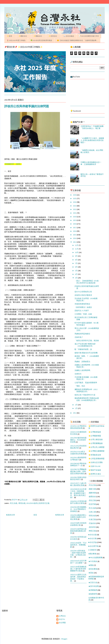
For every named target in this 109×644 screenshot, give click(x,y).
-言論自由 (92, 523)
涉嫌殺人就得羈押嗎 (82, 371)
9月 (76, 256)
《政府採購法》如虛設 (83, 307)
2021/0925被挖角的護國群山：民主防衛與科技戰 (78, 440)
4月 (76, 274)
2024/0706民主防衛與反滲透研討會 (78, 524)
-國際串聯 (92, 493)
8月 (76, 260)
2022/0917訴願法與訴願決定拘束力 (78, 479)
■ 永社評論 (93, 542)
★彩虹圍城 (93, 569)
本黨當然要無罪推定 (82, 304)
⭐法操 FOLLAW (94, 466)
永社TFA (62, 619)
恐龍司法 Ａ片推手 (82, 311)
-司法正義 (92, 485)
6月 (76, 267)
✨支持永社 (54, 36)
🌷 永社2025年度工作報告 (16, 41)
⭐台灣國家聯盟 (95, 436)
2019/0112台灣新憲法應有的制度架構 (78, 427)
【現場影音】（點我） (13, 164)
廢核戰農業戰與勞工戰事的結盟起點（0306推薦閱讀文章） (87, 399)
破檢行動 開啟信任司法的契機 (86, 353)
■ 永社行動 (93, 539)
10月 (77, 253)
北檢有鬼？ (79, 337)
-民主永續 (13, 503)
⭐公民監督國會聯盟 (96, 459)
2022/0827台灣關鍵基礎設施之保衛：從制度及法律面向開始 (78, 472)
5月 (76, 271)
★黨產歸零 (93, 594)
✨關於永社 (24, 36)
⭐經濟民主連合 (95, 474)
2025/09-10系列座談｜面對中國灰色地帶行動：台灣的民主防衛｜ (78, 554)
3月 (76, 278)
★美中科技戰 (94, 586)
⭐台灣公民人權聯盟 (96, 447)
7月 (76, 263)
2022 (75, 210)
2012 (75, 413)
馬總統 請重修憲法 (82, 362)
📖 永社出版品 (69, 36)
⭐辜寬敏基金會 (95, 455)
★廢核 (91, 565)
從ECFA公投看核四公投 (83, 292)
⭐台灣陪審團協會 (96, 444)
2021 (75, 213)
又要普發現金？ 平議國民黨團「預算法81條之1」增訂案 (92, 127)
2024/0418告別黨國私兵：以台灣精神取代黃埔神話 (78, 509)
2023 (75, 206)
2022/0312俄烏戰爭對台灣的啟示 (78, 459)
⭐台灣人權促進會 (96, 440)
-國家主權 (92, 489)
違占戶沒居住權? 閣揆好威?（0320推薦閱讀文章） (85, 345)
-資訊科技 (92, 527)
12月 (77, 245)
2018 (75, 224)
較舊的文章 (60, 515)
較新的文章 (11, 515)
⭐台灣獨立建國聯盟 (96, 451)
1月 (76, 408)
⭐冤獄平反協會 (95, 470)
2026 (75, 195)
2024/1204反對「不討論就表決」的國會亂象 (78, 545)
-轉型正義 (92, 531)
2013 (75, 242)
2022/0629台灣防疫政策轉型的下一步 (78, 465)
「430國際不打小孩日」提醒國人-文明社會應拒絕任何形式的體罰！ (92, 140)
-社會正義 (92, 520)
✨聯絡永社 (39, 36)
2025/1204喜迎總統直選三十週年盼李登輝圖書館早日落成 (78, 569)
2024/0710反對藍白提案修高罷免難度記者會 (78, 531)
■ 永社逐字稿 (93, 546)
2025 (75, 199)
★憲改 (91, 573)
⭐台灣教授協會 (95, 432)
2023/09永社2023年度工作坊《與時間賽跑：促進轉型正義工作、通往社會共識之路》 (78, 493)
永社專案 (62, 623)
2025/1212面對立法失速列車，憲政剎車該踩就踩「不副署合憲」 (78, 578)
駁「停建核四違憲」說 (83, 349)
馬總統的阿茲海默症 (82, 334)
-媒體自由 (92, 497)
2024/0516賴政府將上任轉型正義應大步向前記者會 (78, 517)
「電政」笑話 (80, 386)
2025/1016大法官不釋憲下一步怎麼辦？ (78, 562)
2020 (75, 217)
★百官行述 (93, 583)
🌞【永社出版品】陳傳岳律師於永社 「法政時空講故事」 (77, 41)
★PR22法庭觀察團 (95, 558)
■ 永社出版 (93, 535)
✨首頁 (10, 36)
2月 (76, 405)
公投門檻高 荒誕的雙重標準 (88, 383)
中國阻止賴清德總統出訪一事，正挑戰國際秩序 (91, 163)
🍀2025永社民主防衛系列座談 (41, 41)
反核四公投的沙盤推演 (83, 295)
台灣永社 (62, 616)
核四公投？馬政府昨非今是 (85, 395)
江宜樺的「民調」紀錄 (83, 314)
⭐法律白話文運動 (96, 463)
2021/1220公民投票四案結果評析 (78, 447)
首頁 (35, 515)
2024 (75, 202)
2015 (75, 235)
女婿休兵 (78, 374)
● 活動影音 (93, 550)
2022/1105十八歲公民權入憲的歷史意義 (78, 484)
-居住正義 (92, 501)
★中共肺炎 (93, 562)
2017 (75, 228)
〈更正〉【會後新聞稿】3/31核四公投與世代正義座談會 (87, 282)
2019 (75, 220)
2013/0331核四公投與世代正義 (38, 503)
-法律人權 (92, 512)
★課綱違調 (93, 590)
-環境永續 (22, 503)
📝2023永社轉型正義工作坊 (89, 36)
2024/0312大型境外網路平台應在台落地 (78, 502)
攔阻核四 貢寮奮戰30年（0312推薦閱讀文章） (86, 391)
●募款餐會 (92, 554)
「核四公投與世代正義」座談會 (87, 341)
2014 (75, 238)
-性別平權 (92, 504)
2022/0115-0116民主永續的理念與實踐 (78, 453)
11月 (77, 249)
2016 (75, 231)
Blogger (64, 639)
